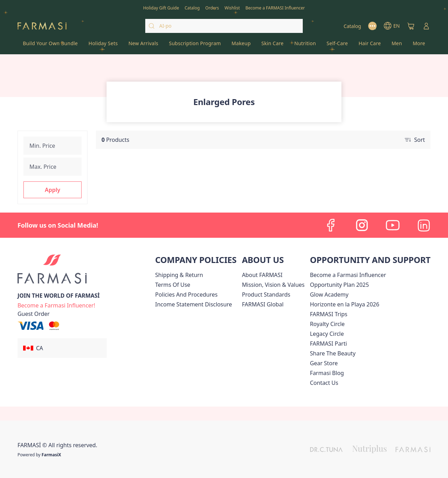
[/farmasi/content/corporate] (263, 304)
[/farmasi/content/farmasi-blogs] (327, 373)
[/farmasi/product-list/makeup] (241, 46)
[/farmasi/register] (212, 7)
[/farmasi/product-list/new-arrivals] (143, 46)
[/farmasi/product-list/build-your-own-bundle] (50, 46)
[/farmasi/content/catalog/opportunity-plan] (339, 285)
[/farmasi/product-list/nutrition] (305, 46)
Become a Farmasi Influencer (348, 275)
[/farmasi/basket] (411, 26)
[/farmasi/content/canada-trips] (328, 314)
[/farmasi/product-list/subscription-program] (195, 46)
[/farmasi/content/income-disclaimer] (193, 304)
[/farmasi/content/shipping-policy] (179, 275)
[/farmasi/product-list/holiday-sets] (103, 46)
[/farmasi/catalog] (192, 7)
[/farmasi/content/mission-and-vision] (273, 285)
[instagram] (362, 225)
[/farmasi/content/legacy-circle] (327, 334)
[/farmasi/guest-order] (34, 314)
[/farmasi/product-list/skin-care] (273, 46)
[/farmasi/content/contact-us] (324, 383)
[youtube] (393, 225)
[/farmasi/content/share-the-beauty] (333, 353)
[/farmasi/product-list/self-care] (337, 46)
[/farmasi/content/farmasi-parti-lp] (328, 344)
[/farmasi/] (42, 26)
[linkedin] (423, 225)
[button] (52, 190)
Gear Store (324, 363)
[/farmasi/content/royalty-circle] (327, 324)
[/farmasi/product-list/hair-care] (370, 46)
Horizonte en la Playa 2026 (344, 304)
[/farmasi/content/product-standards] (266, 295)
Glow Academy (329, 295)
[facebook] (331, 225)
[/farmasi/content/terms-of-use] (173, 285)
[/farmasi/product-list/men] (397, 46)
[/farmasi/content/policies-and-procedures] (186, 295)
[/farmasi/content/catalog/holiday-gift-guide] (161, 7)
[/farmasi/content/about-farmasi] (262, 275)
